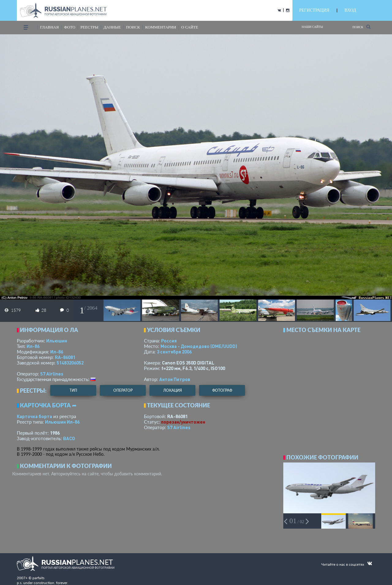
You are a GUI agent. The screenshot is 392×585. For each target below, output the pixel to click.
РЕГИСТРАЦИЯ (314, 10)
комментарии (161, 27)
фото (70, 27)
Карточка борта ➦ (48, 405)
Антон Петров (175, 379)
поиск (133, 27)
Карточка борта (34, 416)
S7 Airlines (52, 374)
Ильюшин (57, 341)
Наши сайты (312, 27)
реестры (89, 27)
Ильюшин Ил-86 (62, 422)
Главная (49, 27)
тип (73, 390)
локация (173, 390)
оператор (123, 390)
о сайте (190, 27)
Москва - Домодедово (199, 346)
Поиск (362, 27)
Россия (169, 341)
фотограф (222, 390)
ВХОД (350, 10)
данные (112, 27)
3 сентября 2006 (174, 352)
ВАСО (69, 438)
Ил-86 (33, 346)
